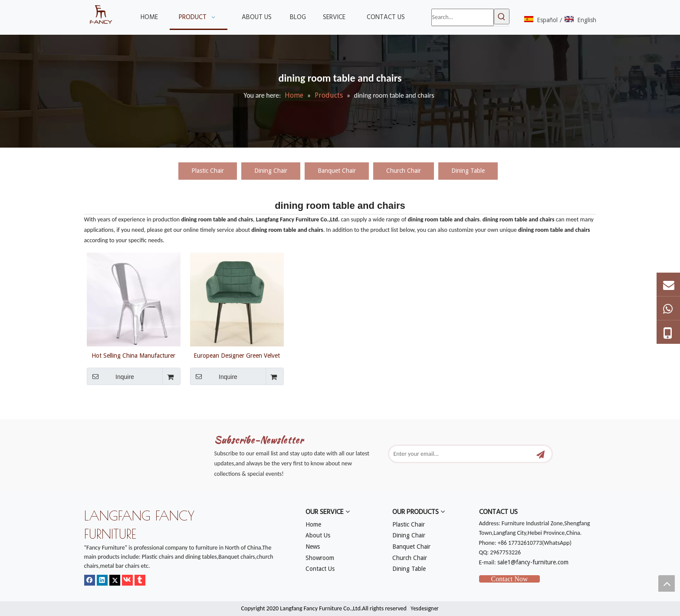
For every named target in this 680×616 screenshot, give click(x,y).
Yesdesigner (425, 609)
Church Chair (404, 171)
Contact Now (510, 579)
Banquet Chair (337, 171)
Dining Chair (271, 171)
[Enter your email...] (462, 454)
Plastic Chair (208, 171)
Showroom (320, 558)
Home (313, 524)
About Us (318, 535)
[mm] (91, 414)
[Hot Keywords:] (502, 16)
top (667, 583)
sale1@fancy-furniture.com (533, 562)
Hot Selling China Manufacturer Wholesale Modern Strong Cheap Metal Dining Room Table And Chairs (134, 356)
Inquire (110, 376)
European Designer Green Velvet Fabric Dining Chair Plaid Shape (237, 356)
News (313, 547)
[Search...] (463, 17)
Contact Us (320, 569)
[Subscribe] (540, 454)
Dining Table (468, 171)
